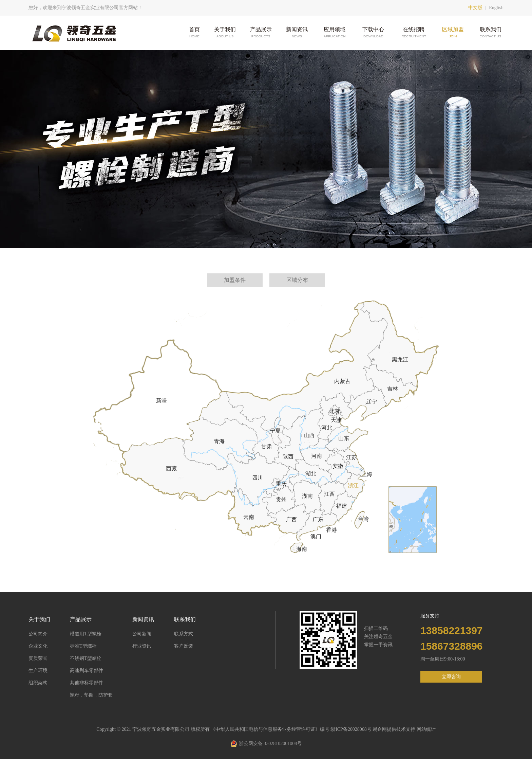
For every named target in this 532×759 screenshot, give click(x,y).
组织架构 (38, 683)
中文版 (475, 8)
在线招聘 (414, 33)
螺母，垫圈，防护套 (91, 695)
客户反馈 (184, 646)
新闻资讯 (297, 33)
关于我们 (225, 33)
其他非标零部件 (87, 683)
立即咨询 (451, 677)
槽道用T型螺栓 (86, 634)
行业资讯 (142, 646)
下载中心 (373, 33)
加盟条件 (235, 280)
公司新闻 (142, 634)
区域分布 (297, 280)
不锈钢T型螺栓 (86, 658)
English (496, 8)
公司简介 (38, 634)
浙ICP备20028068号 (352, 729)
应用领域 (334, 33)
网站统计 (426, 729)
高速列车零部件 (87, 671)
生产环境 (38, 671)
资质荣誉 (38, 658)
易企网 (380, 729)
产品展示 (261, 33)
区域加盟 (453, 33)
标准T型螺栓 (83, 646)
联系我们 (491, 33)
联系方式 (184, 634)
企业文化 (38, 646)
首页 (194, 33)
